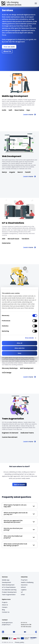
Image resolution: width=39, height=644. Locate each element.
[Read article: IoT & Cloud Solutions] (30, 247)
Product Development (9, 592)
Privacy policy (19, 642)
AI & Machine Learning (9, 590)
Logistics (24, 590)
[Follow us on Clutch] (36, 632)
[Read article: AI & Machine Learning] (19, 276)
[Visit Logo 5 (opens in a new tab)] (34, 638)
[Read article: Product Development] (30, 377)
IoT (22, 592)
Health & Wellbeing (27, 582)
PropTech (24, 580)
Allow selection (20, 348)
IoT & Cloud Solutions (9, 587)
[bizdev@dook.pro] (7, 623)
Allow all (19, 343)
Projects (5, 602)
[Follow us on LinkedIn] (3, 632)
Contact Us (6, 612)
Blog (3, 610)
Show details (29, 338)
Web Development (8, 585)
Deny (20, 353)
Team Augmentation (9, 595)
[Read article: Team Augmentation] (30, 442)
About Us (5, 605)
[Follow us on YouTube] (14, 632)
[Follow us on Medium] (25, 632)
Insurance (24, 585)
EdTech (23, 587)
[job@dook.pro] (6, 625)
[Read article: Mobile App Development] (30, 114)
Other (23, 595)
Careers (5, 607)
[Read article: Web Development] (30, 176)
